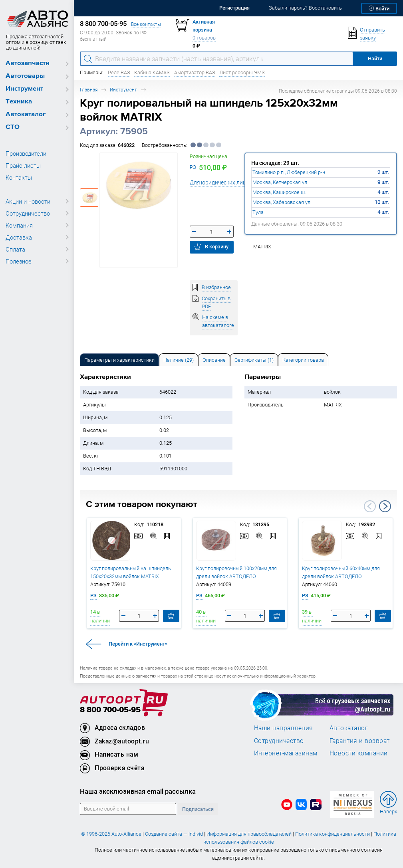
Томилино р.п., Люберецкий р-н (289, 172)
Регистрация (234, 8)
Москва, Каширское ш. (279, 192)
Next (385, 506)
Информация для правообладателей (249, 834)
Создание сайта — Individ (174, 834)
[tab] (119, 360)
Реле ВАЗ (119, 72)
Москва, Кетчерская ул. (280, 182)
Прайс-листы (23, 165)
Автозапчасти (28, 63)
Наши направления (284, 728)
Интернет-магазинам (286, 753)
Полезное (19, 261)
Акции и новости (28, 201)
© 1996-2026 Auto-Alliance (111, 834)
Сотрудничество (28, 213)
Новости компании (359, 753)
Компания (19, 225)
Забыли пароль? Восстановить (305, 8)
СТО (13, 127)
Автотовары (25, 76)
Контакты (19, 177)
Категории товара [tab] (303, 360)
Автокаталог (26, 114)
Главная (89, 90)
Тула (258, 212)
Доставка (19, 237)
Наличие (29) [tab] (179, 360)
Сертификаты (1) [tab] (254, 360)
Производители (26, 153)
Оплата (15, 249)
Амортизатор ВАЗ (195, 72)
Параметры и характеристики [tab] (119, 360)
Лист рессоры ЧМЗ (242, 72)
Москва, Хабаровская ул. (282, 202)
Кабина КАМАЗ (152, 72)
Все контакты (146, 24)
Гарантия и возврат (360, 741)
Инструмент (24, 89)
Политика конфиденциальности (333, 834)
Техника (19, 102)
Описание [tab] (214, 360)
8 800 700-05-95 (110, 710)
